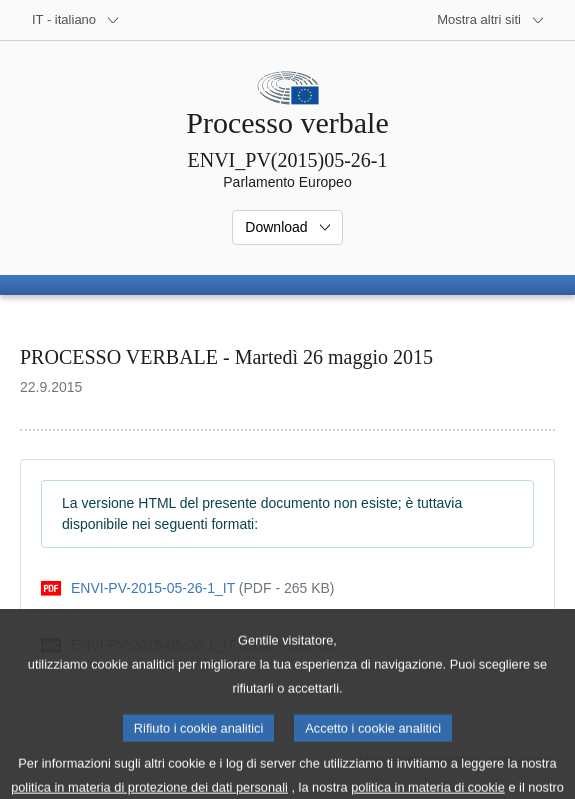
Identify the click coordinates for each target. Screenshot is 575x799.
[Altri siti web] (491, 20)
